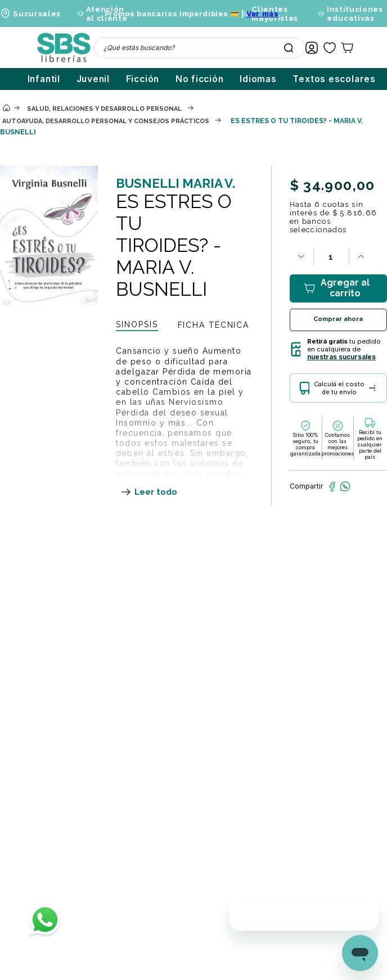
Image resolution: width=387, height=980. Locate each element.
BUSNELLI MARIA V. (175, 183)
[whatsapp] (345, 486)
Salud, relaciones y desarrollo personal (104, 109)
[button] (338, 392)
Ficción (143, 79)
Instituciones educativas (355, 13)
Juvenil (93, 79)
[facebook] (332, 486)
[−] (301, 256)
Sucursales (37, 13)
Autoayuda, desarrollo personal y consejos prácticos (106, 121)
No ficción (200, 79)
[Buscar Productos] (289, 48)
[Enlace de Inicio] (6, 108)
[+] (361, 256)
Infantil (44, 79)
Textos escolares (334, 79)
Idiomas (258, 79)
